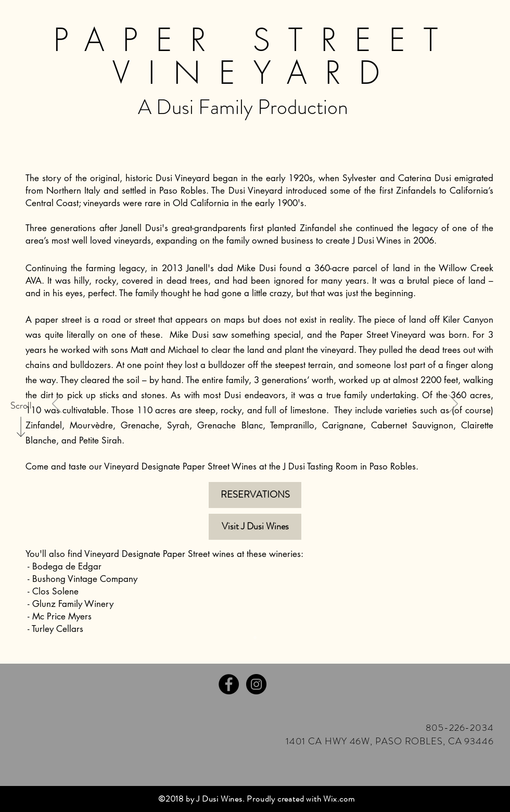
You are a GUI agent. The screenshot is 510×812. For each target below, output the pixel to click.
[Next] (453, 404)
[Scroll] (21, 406)
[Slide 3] (255, 638)
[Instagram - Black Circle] (256, 684)
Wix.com (339, 799)
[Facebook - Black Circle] (229, 684)
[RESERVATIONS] (255, 495)
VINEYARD (255, 73)
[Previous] (57, 404)
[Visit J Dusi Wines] (255, 527)
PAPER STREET (255, 40)
